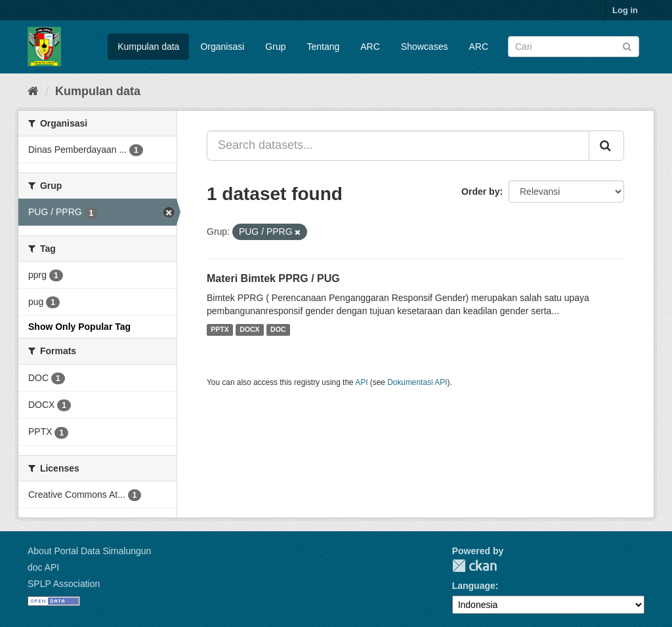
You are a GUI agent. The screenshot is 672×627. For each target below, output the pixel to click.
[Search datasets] (574, 47)
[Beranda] (33, 91)
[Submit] (627, 46)
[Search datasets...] (398, 146)
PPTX (220, 330)
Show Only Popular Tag (79, 327)
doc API (43, 567)
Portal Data (474, 566)
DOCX (249, 330)
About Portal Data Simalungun (89, 551)
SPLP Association (64, 584)
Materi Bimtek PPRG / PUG (273, 278)
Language (474, 586)
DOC (278, 330)
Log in (625, 10)
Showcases (425, 47)
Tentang (323, 47)
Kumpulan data (148, 47)
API (361, 382)
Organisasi (222, 47)
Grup (275, 47)
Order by (480, 192)
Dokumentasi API (417, 382)
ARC (370, 47)
